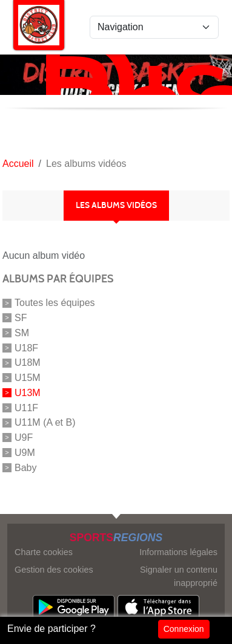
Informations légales (178, 552)
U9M (25, 453)
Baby (25, 467)
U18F (26, 347)
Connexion (184, 629)
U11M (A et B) (45, 422)
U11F (26, 407)
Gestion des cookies (54, 570)
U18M (28, 363)
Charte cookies (44, 552)
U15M (28, 378)
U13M (28, 393)
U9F (24, 437)
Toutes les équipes (55, 303)
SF (21, 318)
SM (22, 333)
